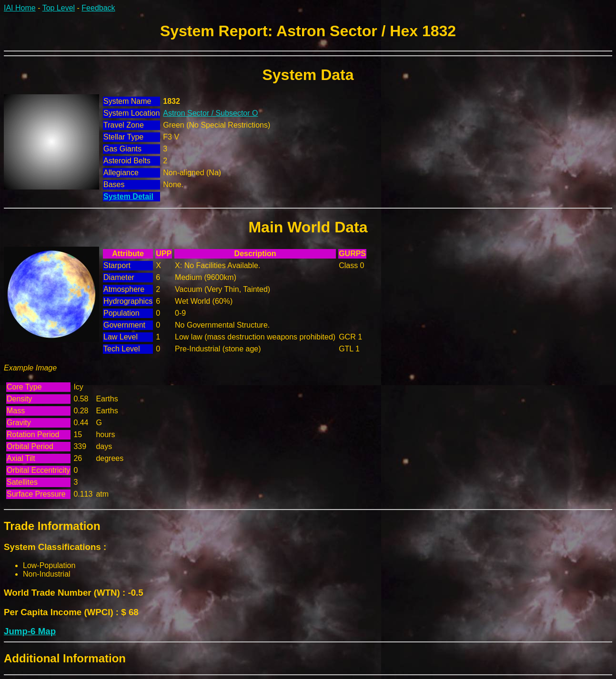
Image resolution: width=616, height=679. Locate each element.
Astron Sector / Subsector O (210, 113)
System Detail (128, 196)
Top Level (59, 8)
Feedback (98, 8)
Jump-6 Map (30, 631)
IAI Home (20, 8)
